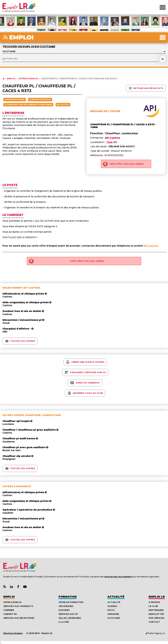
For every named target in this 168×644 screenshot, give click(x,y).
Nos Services (157, 618)
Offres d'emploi (28, 79)
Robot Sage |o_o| (155, 633)
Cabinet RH (10, 614)
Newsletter (156, 614)
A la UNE (64, 622)
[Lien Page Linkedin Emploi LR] (12, 587)
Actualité (116, 597)
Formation (68, 597)
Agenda (112, 606)
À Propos (154, 602)
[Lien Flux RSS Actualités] (5, 587)
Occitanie (114, 618)
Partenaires (156, 610)
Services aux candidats (18, 606)
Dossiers (64, 610)
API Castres (151, 246)
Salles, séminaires (70, 618)
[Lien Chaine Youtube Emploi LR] (25, 587)
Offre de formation (71, 602)
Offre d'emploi (12, 602)
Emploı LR (157, 597)
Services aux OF (68, 614)
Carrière (9, 610)
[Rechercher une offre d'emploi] (163, 59)
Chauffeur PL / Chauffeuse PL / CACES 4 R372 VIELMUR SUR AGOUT (79, 79)
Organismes (66, 606)
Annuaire (113, 614)
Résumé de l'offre (105, 111)
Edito (111, 610)
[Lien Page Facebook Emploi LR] (18, 587)
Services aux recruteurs (19, 618)
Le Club (153, 606)
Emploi (11, 79)
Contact (154, 622)
